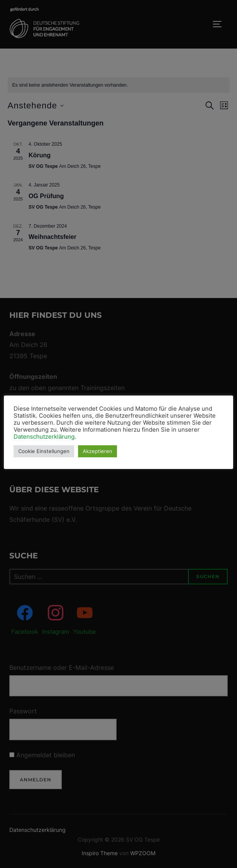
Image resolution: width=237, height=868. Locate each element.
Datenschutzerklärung (44, 437)
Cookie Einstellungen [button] (44, 451)
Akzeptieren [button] (98, 451)
